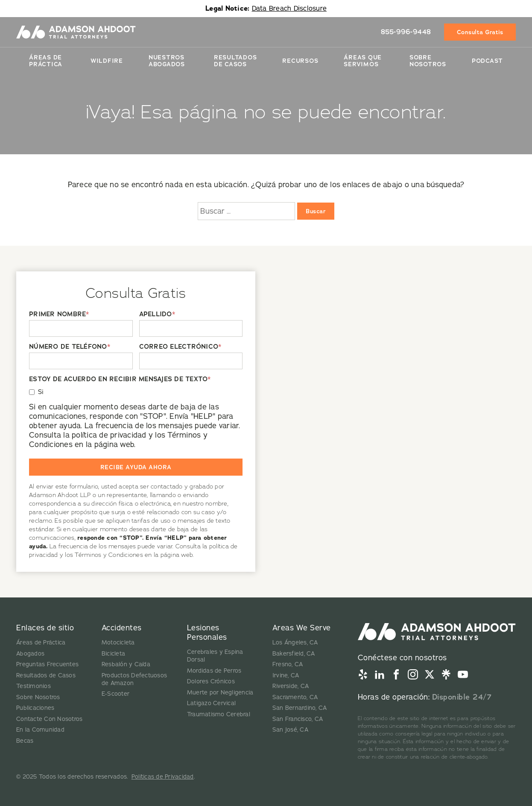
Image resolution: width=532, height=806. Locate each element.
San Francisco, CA (298, 719)
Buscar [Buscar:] (316, 211)
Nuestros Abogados (167, 61)
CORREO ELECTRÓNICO (180, 347)
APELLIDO (157, 314)
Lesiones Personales (207, 632)
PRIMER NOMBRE (59, 314)
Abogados (30, 654)
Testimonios (34, 686)
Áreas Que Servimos (363, 61)
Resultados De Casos (235, 61)
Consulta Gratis (480, 32)
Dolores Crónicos (211, 681)
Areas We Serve (302, 628)
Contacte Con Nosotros (49, 719)
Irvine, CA (286, 675)
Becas (25, 741)
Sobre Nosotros (428, 61)
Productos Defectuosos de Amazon (134, 679)
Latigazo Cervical (211, 703)
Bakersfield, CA (294, 654)
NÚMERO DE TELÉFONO (70, 347)
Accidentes (122, 628)
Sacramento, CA (295, 697)
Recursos (300, 61)
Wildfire (107, 61)
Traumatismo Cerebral (219, 714)
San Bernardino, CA (300, 708)
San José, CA (290, 730)
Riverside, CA (291, 686)
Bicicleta (113, 654)
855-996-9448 (406, 32)
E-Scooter (115, 694)
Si (41, 392)
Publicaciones (35, 708)
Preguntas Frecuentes (47, 664)
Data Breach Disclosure (289, 9)
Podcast (487, 61)
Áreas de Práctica (46, 61)
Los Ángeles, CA (295, 643)
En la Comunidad (40, 730)
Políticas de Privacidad (163, 777)
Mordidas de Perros (214, 671)
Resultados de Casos (46, 675)
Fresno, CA (288, 664)
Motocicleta (118, 643)
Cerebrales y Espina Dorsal (215, 656)
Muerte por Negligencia (220, 693)
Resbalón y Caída (126, 664)
